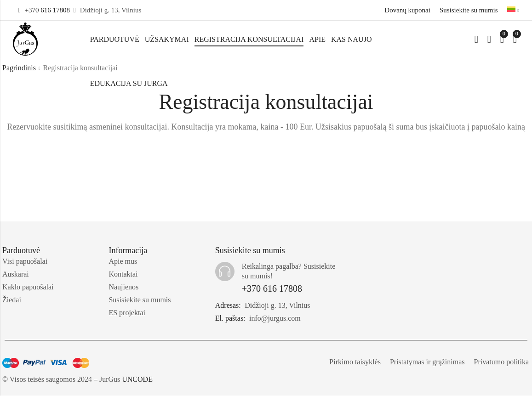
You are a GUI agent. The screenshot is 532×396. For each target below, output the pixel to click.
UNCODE (137, 380)
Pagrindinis (19, 68)
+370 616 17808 (47, 10)
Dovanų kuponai (407, 10)
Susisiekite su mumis (469, 10)
